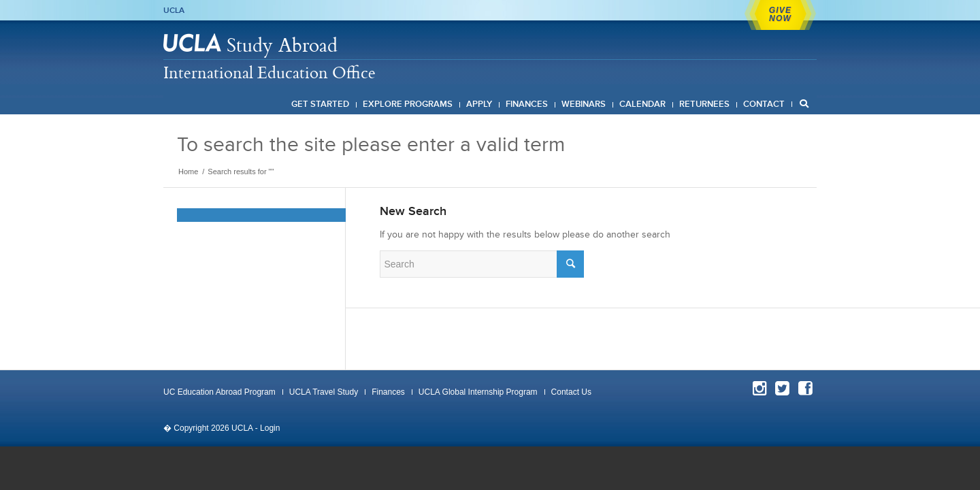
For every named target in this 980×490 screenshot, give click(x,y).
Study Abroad (282, 45)
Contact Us (571, 392)
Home (188, 171)
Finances (388, 392)
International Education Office (269, 72)
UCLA (174, 10)
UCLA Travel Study (324, 392)
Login (270, 428)
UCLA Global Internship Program (478, 392)
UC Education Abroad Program (219, 392)
